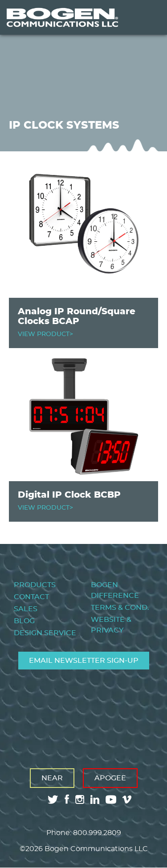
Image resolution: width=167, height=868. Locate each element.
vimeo (128, 799)
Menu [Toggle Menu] (147, 17)
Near (52, 778)
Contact (31, 597)
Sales (26, 609)
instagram (80, 799)
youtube (111, 799)
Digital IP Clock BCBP (69, 495)
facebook (67, 799)
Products (35, 585)
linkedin (95, 799)
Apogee (110, 778)
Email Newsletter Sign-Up (84, 661)
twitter (53, 799)
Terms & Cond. (120, 608)
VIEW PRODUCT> (45, 334)
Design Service (45, 633)
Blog (24, 621)
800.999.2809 (97, 833)
